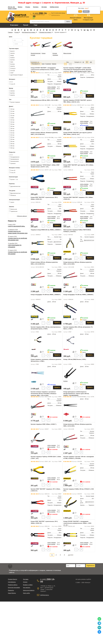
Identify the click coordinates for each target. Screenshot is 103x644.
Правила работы (13, 585)
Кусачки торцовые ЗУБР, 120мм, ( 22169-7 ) (44, 424)
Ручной (26, 25)
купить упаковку (52, 87)
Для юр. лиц (11, 7)
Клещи (44, 53)
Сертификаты (12, 582)
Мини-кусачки (67, 53)
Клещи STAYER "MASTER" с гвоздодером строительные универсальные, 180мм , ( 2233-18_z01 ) (77, 523)
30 (83, 62)
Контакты (36, 7)
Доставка (44, 7)
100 (91, 62)
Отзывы (28, 7)
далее (71, 555)
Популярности (36, 64)
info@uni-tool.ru (56, 15)
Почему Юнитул (13, 579)
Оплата (25, 582)
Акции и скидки (12, 9)
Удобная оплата (54, 7)
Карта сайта (26, 593)
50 (87, 62)
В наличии (48, 64)
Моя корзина (88, 18)
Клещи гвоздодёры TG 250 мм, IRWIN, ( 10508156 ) (78, 295)
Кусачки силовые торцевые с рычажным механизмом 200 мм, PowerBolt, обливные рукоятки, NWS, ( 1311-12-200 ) (44, 394)
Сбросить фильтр (22, 216)
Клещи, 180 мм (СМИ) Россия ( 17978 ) (75, 359)
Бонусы (20, 7)
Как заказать (27, 588)
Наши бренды (12, 593)
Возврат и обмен (28, 585)
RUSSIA (65, 381)
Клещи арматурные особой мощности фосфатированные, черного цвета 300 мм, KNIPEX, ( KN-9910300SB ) (76, 394)
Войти (76, 20)
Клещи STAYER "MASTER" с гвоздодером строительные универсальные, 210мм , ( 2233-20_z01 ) (45, 70)
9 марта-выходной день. (17, 226)
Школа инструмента (29, 590)
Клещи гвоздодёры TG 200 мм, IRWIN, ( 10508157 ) (46, 295)
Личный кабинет (76, 18)
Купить (57, 96)
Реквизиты (11, 590)
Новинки (54, 64)
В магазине (14, 25)
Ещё (35, 25)
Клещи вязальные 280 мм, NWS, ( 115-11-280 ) (45, 100)
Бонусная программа (14, 588)
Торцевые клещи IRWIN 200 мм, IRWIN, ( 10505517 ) (46, 230)
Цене (43, 64)
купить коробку (51, 89)
